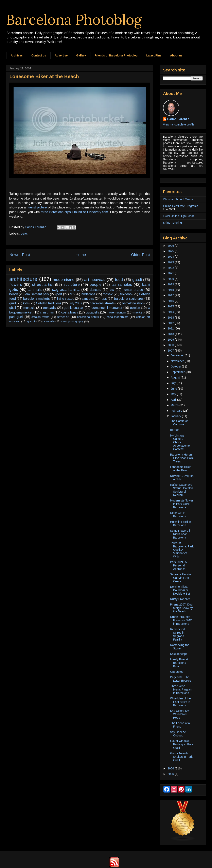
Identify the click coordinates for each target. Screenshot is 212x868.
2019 (171, 284)
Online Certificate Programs (181, 206)
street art (63, 317)
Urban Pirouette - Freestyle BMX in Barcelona (181, 620)
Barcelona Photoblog (74, 20)
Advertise (61, 55)
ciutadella (93, 312)
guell (13, 303)
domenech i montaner (107, 308)
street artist (43, 284)
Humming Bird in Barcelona (181, 523)
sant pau (88, 299)
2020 (171, 279)
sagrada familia (66, 290)
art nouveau (95, 280)
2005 (171, 774)
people (96, 284)
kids (26, 303)
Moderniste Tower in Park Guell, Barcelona (182, 504)
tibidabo (126, 294)
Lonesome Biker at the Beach (180, 469)
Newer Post (20, 255)
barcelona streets (102, 303)
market (139, 312)
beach (25, 233)
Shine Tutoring (172, 223)
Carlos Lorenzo (178, 119)
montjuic (29, 308)
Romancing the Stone (180, 647)
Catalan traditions (49, 303)
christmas (47, 312)
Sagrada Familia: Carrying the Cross (181, 578)
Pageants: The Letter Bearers (181, 679)
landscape (88, 294)
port (59, 294)
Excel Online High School (179, 216)
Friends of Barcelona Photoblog (116, 55)
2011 (171, 328)
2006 (171, 768)
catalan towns (40, 317)
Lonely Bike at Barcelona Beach (179, 663)
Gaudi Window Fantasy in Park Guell (182, 744)
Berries (175, 430)
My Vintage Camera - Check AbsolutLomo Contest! (180, 442)
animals (35, 290)
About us (176, 55)
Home (81, 255)
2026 (171, 246)
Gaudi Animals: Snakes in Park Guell (181, 757)
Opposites (177, 672)
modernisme (64, 280)
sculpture (72, 284)
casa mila (49, 321)
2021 (171, 273)
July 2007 (76, 303)
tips (104, 299)
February (177, 411)
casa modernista (118, 317)
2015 (171, 306)
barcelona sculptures (129, 299)
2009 (171, 340)
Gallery (81, 55)
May (174, 394)
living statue (66, 299)
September (178, 372)
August (176, 377)
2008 (171, 345)
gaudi (137, 280)
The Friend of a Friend (180, 725)
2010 (171, 334)
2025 (171, 251)
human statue (133, 290)
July (174, 383)
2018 (171, 290)
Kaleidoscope (179, 654)
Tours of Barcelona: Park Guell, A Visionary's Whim (182, 550)
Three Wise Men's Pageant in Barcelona (181, 690)
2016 (171, 301)
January (176, 416)
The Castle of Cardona (179, 423)
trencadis (49, 308)
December (178, 355)
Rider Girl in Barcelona (178, 515)
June (174, 389)
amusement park (37, 294)
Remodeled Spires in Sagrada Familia (177, 634)
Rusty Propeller (180, 599)
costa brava (70, 312)
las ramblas (122, 284)
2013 (171, 318)
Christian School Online (178, 199)
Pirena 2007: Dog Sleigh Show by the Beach (181, 608)
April (174, 400)
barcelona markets (37, 299)
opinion (135, 308)
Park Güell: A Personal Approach (178, 565)
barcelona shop (133, 303)
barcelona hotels (88, 317)
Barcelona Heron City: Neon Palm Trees (182, 458)
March (175, 405)
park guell (16, 317)
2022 (171, 268)
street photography (72, 321)
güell (13, 308)
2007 (171, 351)
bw (112, 290)
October (176, 367)
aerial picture (38, 207)
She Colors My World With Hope (180, 714)
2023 (171, 262)
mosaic (108, 294)
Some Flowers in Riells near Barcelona (181, 534)
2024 (171, 257)
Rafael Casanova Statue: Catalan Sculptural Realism (182, 490)
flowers (16, 284)
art (72, 294)
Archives (17, 55)
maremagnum (116, 312)
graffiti (31, 321)
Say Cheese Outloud (178, 734)
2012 (171, 323)
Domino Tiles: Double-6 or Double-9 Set (180, 590)
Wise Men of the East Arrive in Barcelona (180, 702)
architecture (23, 279)
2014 (171, 312)
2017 (171, 295)
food (119, 280)
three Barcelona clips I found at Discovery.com (74, 212)
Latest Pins (154, 55)
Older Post (141, 255)
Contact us (39, 55)
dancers (95, 290)
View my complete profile (179, 124)
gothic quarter (74, 308)
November (178, 361)
